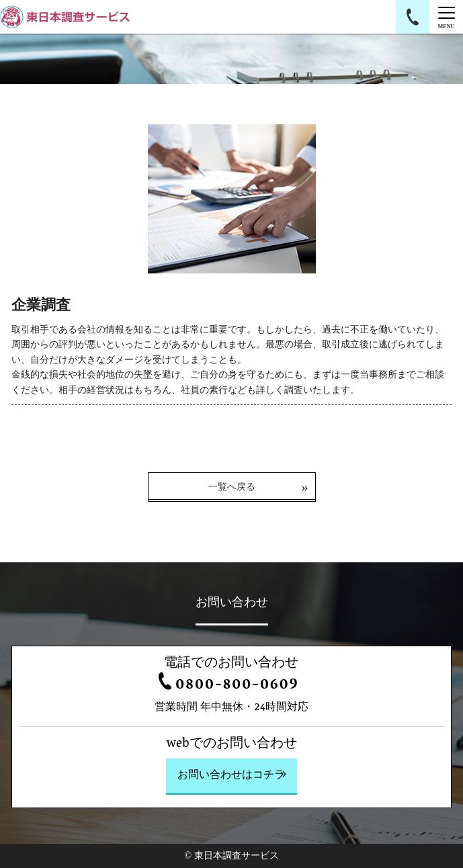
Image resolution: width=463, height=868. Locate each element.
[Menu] (446, 17)
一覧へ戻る (232, 487)
